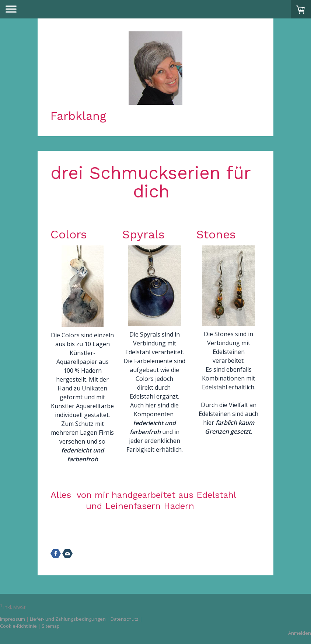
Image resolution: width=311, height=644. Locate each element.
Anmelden (300, 633)
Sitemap (51, 626)
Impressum (13, 619)
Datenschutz (125, 619)
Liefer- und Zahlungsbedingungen (68, 619)
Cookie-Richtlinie (18, 626)
